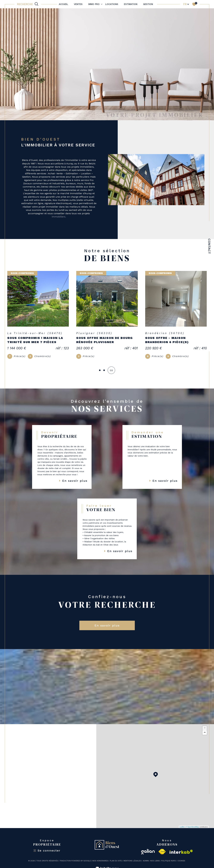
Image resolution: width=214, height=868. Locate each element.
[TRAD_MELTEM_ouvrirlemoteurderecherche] (28, 4)
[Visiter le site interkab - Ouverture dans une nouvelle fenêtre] (181, 852)
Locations (112, 4)
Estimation (131, 4)
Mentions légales (132, 861)
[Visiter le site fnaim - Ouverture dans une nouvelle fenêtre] (162, 852)
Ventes (78, 4)
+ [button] (205, 728)
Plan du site (116, 861)
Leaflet (182, 827)
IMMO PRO (94, 4)
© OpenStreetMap (192, 827)
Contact (209, 246)
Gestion (148, 4)
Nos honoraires (100, 861)
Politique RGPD (168, 861)
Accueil (63, 4)
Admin (146, 861)
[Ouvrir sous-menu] (102, 4)
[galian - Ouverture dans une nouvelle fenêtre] (148, 852)
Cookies (181, 861)
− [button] (205, 733)
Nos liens (155, 861)
